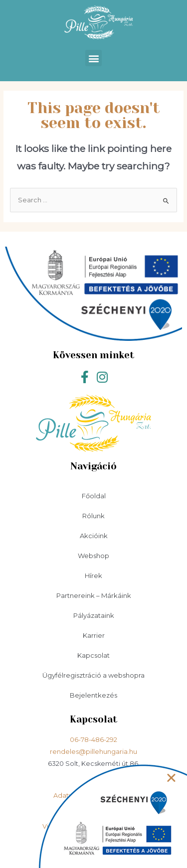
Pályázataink (94, 615)
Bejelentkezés (93, 695)
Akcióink (94, 536)
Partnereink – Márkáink (94, 595)
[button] (93, 58)
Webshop (93, 556)
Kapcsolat (93, 655)
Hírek (93, 576)
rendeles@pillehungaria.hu (93, 752)
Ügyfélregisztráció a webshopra (93, 675)
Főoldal (94, 496)
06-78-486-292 (93, 740)
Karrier (94, 635)
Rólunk (93, 516)
